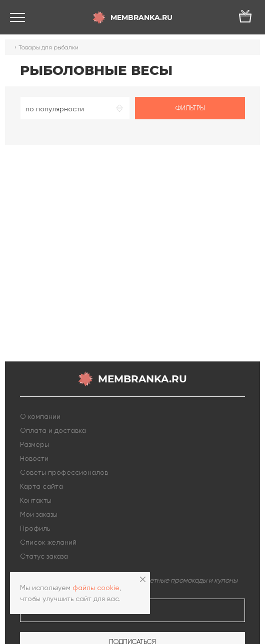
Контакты (36, 500)
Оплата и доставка (53, 430)
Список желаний (48, 542)
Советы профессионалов (64, 472)
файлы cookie (96, 588)
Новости (34, 458)
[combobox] (75, 108)
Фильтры (190, 108)
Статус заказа (44, 556)
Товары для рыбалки (48, 47)
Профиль (35, 528)
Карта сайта (41, 486)
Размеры (34, 444)
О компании (40, 416)
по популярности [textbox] (55, 109)
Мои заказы (39, 514)
